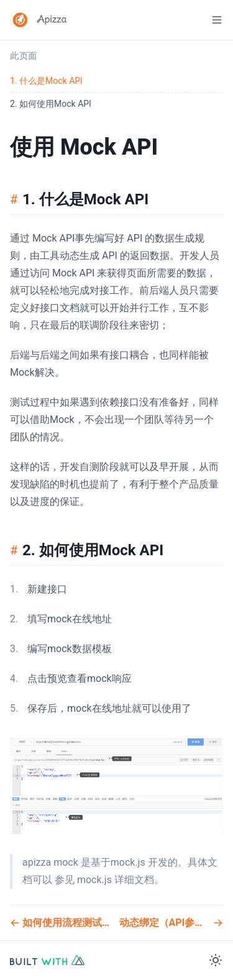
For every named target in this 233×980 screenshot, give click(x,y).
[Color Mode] (216, 960)
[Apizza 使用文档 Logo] (40, 20)
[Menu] (217, 20)
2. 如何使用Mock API (51, 104)
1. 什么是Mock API (46, 81)
